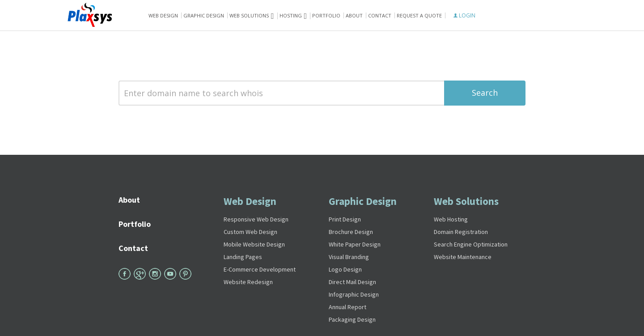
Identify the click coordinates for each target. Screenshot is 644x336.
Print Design (345, 219)
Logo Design (345, 269)
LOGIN (464, 16)
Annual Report (347, 307)
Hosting (291, 16)
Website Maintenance (463, 257)
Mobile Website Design (254, 244)
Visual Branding (349, 257)
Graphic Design (204, 15)
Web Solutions (466, 201)
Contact (380, 15)
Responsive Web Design (256, 219)
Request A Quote (419, 15)
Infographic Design (354, 294)
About (354, 15)
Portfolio (326, 15)
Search (485, 93)
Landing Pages (243, 257)
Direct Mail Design (352, 282)
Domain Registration (461, 232)
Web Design (163, 15)
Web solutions (249, 16)
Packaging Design (352, 319)
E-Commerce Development (260, 269)
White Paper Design (355, 244)
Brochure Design (351, 232)
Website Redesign (248, 282)
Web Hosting (451, 219)
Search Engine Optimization (471, 244)
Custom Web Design (250, 232)
